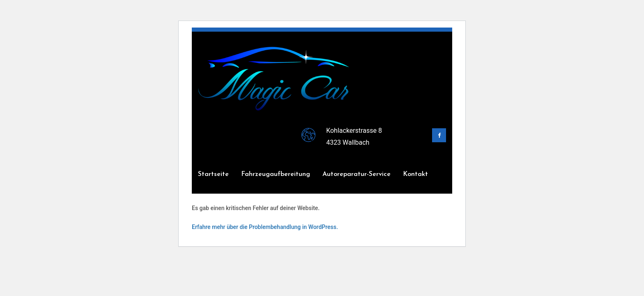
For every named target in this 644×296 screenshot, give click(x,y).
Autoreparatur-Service (356, 174)
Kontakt (415, 174)
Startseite (213, 174)
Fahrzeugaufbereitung (276, 174)
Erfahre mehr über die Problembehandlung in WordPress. (265, 227)
